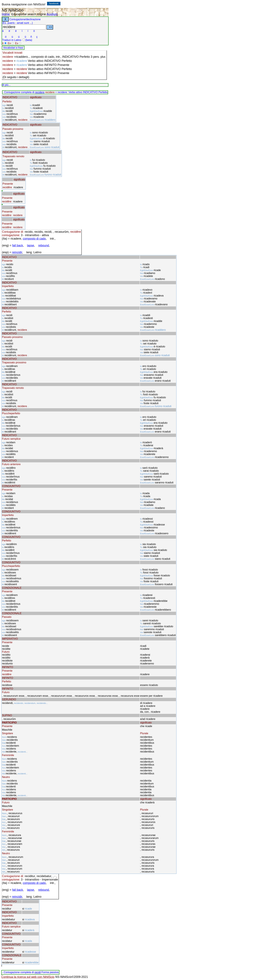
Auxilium (52, 14)
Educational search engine (29, 14)
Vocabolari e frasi (13, 48)
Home (6, 14)
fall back (18, 245)
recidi (38, 972)
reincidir (17, 252)
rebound (44, 245)
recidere (40, 92)
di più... (6, 85)
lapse (31, 245)
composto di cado (34, 239)
